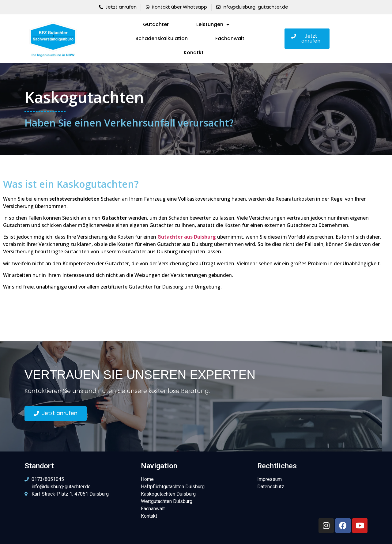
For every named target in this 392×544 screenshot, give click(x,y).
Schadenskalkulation (162, 38)
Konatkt (194, 53)
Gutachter (156, 24)
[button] (307, 39)
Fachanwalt (230, 38)
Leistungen (213, 25)
